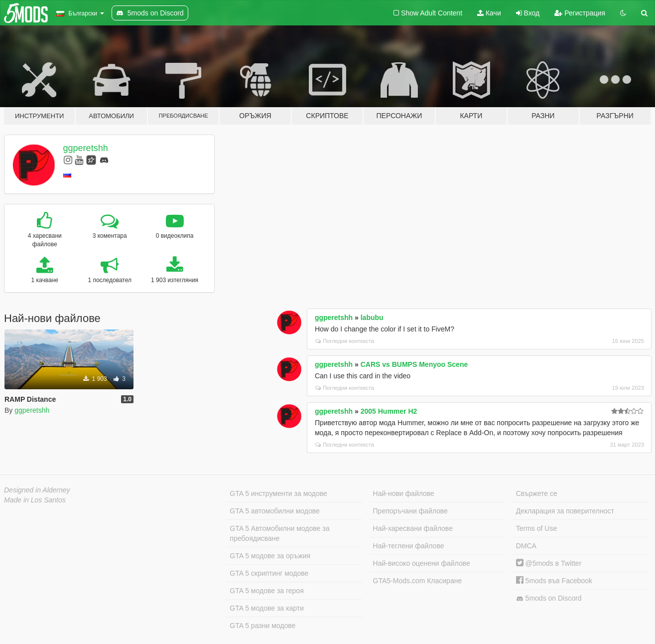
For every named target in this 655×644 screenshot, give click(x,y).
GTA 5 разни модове (262, 626)
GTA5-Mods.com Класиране (418, 581)
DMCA (526, 546)
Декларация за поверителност (565, 511)
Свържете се (537, 493)
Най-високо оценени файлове (422, 563)
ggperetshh (86, 148)
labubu (372, 318)
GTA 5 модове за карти (267, 608)
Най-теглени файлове (409, 546)
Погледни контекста (345, 341)
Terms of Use (536, 528)
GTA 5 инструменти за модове (278, 493)
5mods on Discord (549, 598)
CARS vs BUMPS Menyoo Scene (414, 364)
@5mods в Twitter (549, 563)
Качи (489, 13)
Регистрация (580, 13)
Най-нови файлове (404, 493)
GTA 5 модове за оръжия (270, 556)
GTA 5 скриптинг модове (269, 573)
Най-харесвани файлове (413, 528)
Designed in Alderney (37, 490)
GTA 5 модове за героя (266, 591)
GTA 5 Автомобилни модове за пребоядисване (279, 533)
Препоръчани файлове (410, 511)
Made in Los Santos (35, 500)
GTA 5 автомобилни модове (274, 511)
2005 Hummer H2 (389, 411)
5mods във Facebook (554, 581)
